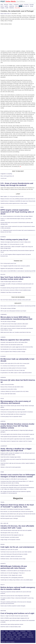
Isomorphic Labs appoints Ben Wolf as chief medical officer (14, 342)
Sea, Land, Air (26, 6)
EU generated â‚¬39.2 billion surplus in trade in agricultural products (16, 373)
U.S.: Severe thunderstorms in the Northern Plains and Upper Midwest (17, 216)
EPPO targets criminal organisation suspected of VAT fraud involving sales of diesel (17, 212)
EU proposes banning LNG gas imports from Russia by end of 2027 (16, 288)
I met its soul (3, 178)
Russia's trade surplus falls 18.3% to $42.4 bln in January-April (15, 363)
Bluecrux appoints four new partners (15, 340)
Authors (3, 637)
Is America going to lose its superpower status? (11, 416)
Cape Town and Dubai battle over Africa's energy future (13, 414)
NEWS (2, 207)
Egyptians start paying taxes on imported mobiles (12, 268)
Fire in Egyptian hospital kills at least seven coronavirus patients (15, 266)
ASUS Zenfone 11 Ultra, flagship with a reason (11, 575)
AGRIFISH (3, 421)
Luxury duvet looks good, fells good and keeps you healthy (14, 554)
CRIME (2, 472)
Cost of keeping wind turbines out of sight (17, 613)
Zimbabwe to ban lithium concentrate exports (11, 292)
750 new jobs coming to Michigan (8, 308)
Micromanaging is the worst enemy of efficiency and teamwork (16, 402)
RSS (2, 639)
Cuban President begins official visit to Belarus (11, 282)
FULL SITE (17, 639)
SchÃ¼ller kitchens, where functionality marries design (13, 559)
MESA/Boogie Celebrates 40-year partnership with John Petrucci (14, 567)
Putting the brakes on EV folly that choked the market (13, 410)
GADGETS (3, 564)
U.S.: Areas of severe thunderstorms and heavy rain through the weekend (17, 184)
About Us (18, 637)
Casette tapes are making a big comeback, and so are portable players (17, 580)
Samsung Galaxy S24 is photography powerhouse (12, 578)
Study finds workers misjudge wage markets (11, 457)
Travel (20, 6)
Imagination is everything (6, 174)
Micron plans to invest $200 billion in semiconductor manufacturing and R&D (18, 271)
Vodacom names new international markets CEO (12, 345)
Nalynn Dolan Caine (6, 14)
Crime (16, 6)
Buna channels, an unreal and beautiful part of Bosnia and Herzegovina (17, 512)
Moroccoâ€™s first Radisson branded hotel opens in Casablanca (15, 509)
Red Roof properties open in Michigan (9, 518)
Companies (16, 5)
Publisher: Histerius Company (8, 642)
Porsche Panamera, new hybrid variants (10, 537)
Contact (24, 637)
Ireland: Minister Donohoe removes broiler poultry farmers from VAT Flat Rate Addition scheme (17, 426)
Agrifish (6, 6)
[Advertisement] (11, 33)
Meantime (12, 8)
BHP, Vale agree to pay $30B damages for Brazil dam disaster (15, 485)
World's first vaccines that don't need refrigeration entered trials (15, 596)
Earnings (32, 5)
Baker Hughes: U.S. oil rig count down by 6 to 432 (12, 196)
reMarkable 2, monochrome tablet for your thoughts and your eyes (16, 571)
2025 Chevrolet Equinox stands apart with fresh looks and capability (16, 530)
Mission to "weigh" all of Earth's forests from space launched (14, 616)
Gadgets (2, 8)
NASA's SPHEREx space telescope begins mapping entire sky (15, 618)
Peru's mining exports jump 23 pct (14, 239)
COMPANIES (4, 314)
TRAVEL (2, 502)
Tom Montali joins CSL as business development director (13, 349)
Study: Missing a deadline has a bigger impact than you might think (16, 450)
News (2, 5)
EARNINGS (3, 377)
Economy (26, 5)
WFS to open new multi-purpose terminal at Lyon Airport (13, 311)
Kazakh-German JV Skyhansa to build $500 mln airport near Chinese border (18, 201)
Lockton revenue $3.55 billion (7, 385)
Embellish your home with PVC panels (9, 550)
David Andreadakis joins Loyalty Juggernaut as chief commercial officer (17, 347)
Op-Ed (2, 6)
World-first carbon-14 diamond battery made (11, 627)
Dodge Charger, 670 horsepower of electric (10, 540)
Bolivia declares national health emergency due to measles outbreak (18, 588)
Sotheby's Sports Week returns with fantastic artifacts (13, 516)
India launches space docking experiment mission (12, 624)
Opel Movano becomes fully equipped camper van (12, 535)
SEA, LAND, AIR (4, 523)
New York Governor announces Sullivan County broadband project (16, 290)
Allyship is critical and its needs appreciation (11, 467)
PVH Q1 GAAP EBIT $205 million (8, 394)
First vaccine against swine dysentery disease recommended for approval (17, 434)
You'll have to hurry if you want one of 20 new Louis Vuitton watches (16, 552)
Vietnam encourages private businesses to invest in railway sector (16, 242)
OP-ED (2, 399)
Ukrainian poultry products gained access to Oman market (14, 203)
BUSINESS (3, 237)
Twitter (6, 639)
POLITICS (3, 274)
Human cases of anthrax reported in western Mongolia (13, 606)
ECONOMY (3, 356)
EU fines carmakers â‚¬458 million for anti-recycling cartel (14, 479)
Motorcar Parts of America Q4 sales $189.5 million (12, 387)
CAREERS (3, 337)
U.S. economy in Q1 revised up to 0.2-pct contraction (13, 366)
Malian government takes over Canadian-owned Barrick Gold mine (16, 332)
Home (2, 631)
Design (32, 6)
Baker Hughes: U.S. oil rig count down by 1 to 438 (12, 244)
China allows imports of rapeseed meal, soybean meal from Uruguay (16, 441)
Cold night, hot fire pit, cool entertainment (17, 547)
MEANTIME (3, 611)
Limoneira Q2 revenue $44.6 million (9, 389)
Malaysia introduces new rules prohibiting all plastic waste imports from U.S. (18, 199)
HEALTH (3, 585)
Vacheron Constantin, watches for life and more (11, 556)
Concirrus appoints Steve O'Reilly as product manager (13, 352)
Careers (21, 5)
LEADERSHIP (4, 446)
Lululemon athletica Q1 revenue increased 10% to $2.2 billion (15, 391)
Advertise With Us (10, 637)
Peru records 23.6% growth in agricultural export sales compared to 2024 (17, 439)
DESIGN (2, 544)
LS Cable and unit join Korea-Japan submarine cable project (14, 324)
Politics (11, 5)
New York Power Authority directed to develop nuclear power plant (16, 278)
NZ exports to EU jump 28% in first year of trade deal (13, 370)
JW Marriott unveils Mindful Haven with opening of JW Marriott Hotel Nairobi (18, 514)
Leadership (11, 6)
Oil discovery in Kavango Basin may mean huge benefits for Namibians (17, 412)
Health (7, 8)
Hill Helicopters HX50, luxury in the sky (9, 533)
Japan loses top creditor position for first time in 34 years (13, 368)
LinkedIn (11, 639)
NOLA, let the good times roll (7, 176)
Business (6, 5)
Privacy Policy (30, 637)
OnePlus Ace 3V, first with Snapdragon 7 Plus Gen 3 (13, 573)
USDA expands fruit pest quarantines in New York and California (15, 437)
